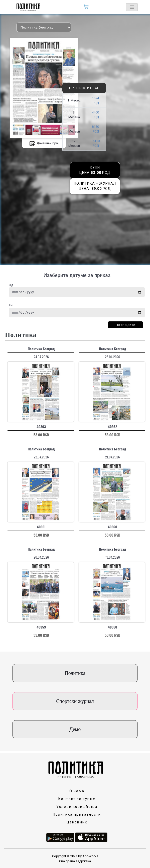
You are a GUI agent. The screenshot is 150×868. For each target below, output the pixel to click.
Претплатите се (84, 88)
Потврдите (125, 325)
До (11, 305)
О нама (77, 791)
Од (11, 285)
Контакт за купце (77, 799)
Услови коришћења (77, 807)
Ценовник (77, 822)
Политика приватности (77, 814)
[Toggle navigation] (132, 7)
